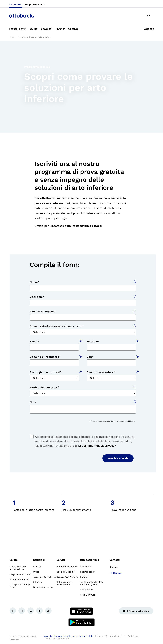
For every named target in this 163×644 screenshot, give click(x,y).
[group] (81, 87)
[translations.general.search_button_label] (149, 16)
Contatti (115, 560)
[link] (18, 29)
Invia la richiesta (118, 458)
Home (12, 37)
